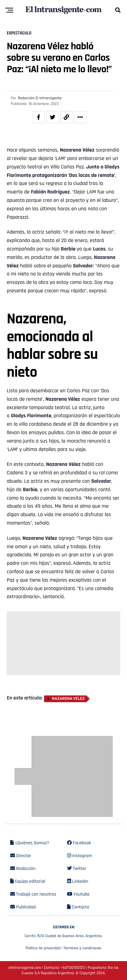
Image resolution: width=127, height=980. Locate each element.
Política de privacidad (43, 948)
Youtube (78, 894)
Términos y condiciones (82, 948)
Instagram (80, 856)
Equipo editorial (28, 881)
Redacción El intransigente (40, 98)
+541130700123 (73, 968)
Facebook (79, 843)
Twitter (77, 869)
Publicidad (23, 907)
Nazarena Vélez (77, 150)
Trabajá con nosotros (33, 894)
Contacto (78, 907)
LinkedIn (78, 881)
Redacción (23, 869)
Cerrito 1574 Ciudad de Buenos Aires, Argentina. (63, 931)
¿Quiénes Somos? (30, 843)
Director (21, 856)
